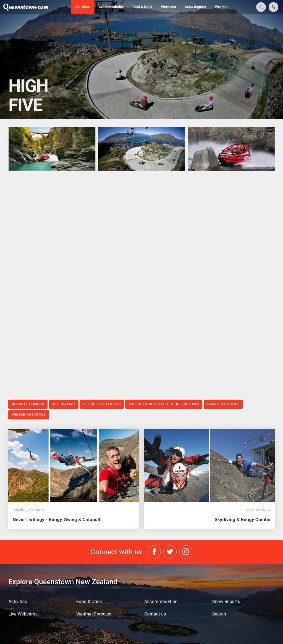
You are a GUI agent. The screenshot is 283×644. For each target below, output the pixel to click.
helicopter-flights (102, 404)
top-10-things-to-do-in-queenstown (164, 404)
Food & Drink (142, 7)
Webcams (169, 7)
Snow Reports (196, 7)
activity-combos (28, 404)
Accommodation (111, 7)
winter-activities (29, 414)
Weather (221, 7)
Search (219, 614)
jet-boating (64, 404)
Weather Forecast (94, 614)
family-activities (223, 404)
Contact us (155, 614)
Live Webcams (23, 614)
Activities (83, 7)
